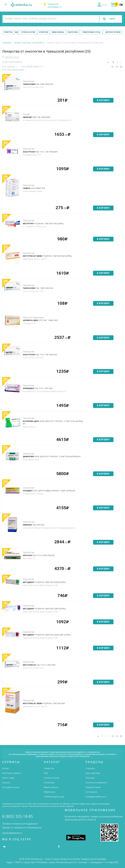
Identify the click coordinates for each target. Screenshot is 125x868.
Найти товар (8, 778)
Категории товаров (11, 773)
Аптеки (5, 768)
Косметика (44, 32)
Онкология (28, 81)
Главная (7, 43)
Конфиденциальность (96, 797)
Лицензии (90, 778)
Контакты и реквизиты (96, 783)
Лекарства (8, 32)
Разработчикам (93, 787)
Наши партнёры (93, 773)
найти (111, 19)
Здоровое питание (113, 32)
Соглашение (91, 792)
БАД (16, 32)
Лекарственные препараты (29, 43)
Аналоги (6, 783)
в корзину (103, 100)
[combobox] (49, 19)
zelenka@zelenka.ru (12, 833)
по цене (10, 67)
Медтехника (73, 32)
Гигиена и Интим (28, 32)
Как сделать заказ (11, 787)
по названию (15, 70)
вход (105, 5)
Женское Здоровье (33, 317)
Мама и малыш (58, 32)
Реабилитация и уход (91, 32)
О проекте (90, 768)
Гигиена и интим (52, 778)
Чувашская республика (53, 6)
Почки (26, 114)
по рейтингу (33, 67)
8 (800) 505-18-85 (17, 816)
